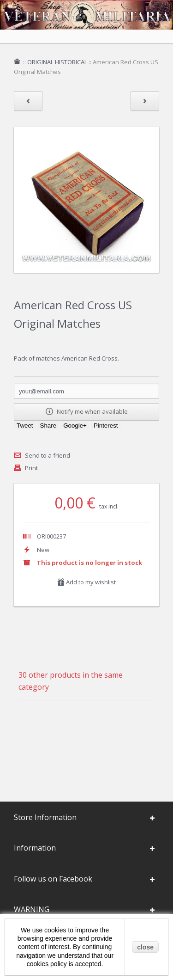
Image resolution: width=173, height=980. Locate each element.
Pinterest (106, 426)
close (145, 947)
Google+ (75, 426)
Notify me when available (87, 411)
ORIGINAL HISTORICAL (57, 62)
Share (48, 426)
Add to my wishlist (86, 582)
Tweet (25, 426)
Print (31, 468)
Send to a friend (48, 455)
